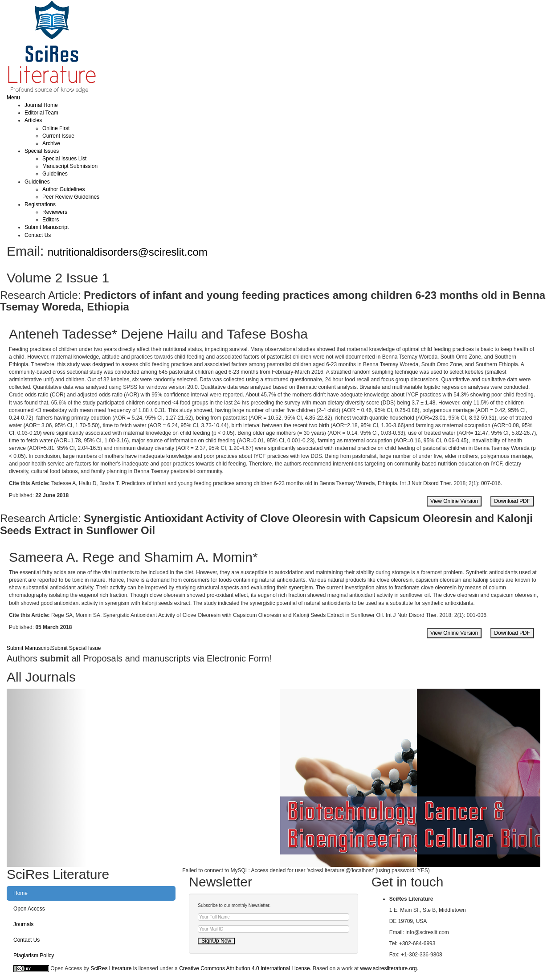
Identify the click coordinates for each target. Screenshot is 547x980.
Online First (56, 128)
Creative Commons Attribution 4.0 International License (245, 968)
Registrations (40, 204)
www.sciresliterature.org (388, 968)
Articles (33, 120)
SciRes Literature (111, 968)
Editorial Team (41, 113)
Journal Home (41, 105)
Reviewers (55, 212)
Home (20, 893)
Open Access (29, 909)
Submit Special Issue (76, 648)
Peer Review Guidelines (71, 197)
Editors (51, 220)
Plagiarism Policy (34, 955)
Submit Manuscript (47, 227)
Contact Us (38, 235)
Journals (23, 924)
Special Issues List (64, 159)
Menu (13, 98)
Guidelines (55, 174)
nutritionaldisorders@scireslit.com (128, 252)
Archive (51, 143)
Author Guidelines (63, 189)
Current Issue (58, 136)
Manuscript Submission (70, 166)
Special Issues (42, 151)
